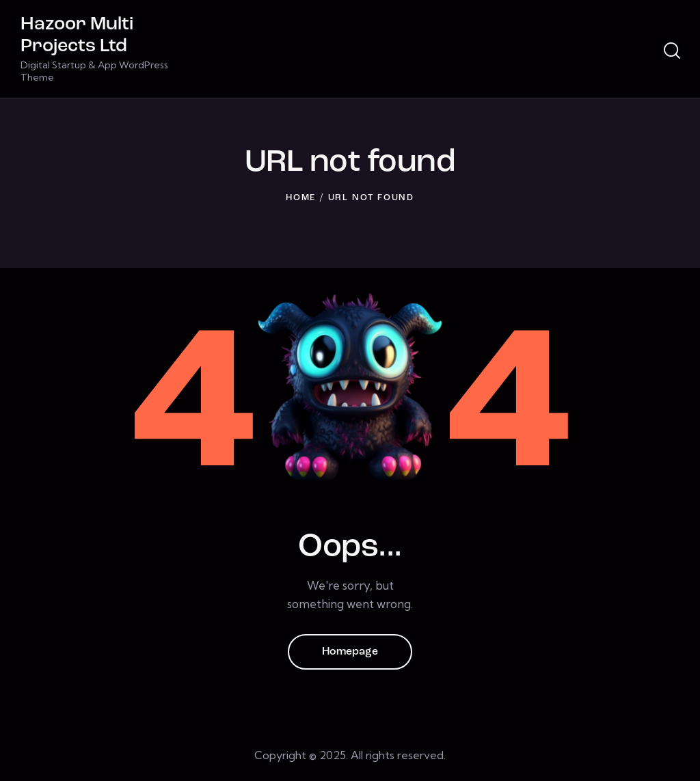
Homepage (350, 652)
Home (301, 198)
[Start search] (672, 51)
